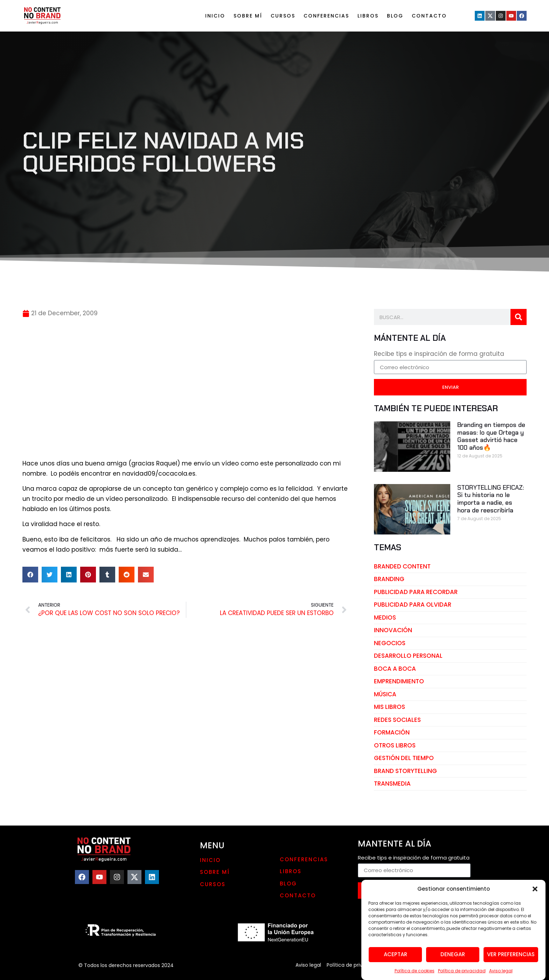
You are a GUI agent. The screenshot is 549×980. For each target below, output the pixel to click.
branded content (402, 566)
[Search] (519, 317)
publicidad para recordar (416, 592)
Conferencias (326, 16)
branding (389, 579)
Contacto (429, 16)
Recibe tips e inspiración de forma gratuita (439, 354)
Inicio (215, 16)
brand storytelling (405, 771)
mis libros (390, 707)
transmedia (392, 784)
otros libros (395, 745)
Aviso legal (308, 965)
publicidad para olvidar (413, 605)
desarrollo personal (408, 656)
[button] (535, 911)
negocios (390, 643)
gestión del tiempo (404, 758)
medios (385, 617)
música (385, 694)
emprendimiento (399, 681)
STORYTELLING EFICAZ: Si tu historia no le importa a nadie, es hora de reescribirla (491, 499)
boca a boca (395, 669)
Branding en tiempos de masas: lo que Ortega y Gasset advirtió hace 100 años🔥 (491, 436)
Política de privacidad (353, 965)
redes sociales (397, 720)
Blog (395, 16)
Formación (392, 732)
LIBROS (368, 16)
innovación (393, 630)
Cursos (283, 16)
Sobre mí (248, 16)
